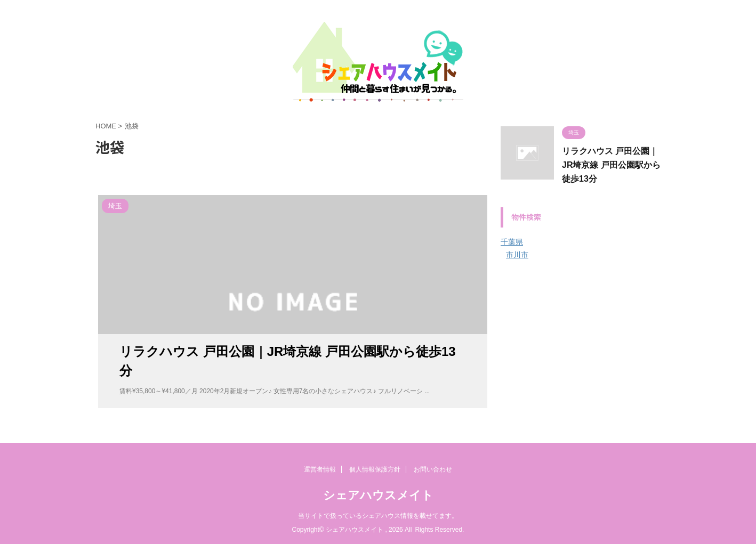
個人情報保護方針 (375, 469)
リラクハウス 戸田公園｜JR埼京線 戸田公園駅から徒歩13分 (611, 165)
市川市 (517, 255)
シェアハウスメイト (378, 495)
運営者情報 (320, 469)
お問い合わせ (433, 469)
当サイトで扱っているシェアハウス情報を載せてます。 (378, 516)
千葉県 (512, 242)
